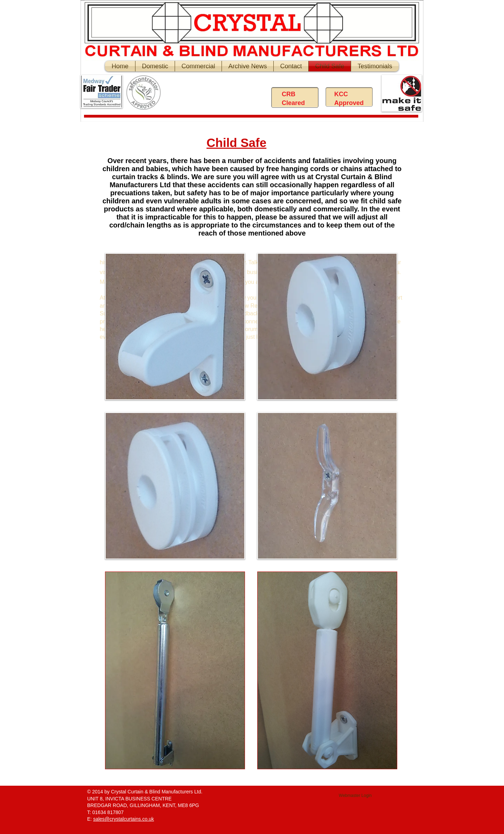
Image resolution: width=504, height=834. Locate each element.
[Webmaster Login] (355, 796)
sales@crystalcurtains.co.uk (124, 819)
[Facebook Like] (222, 94)
